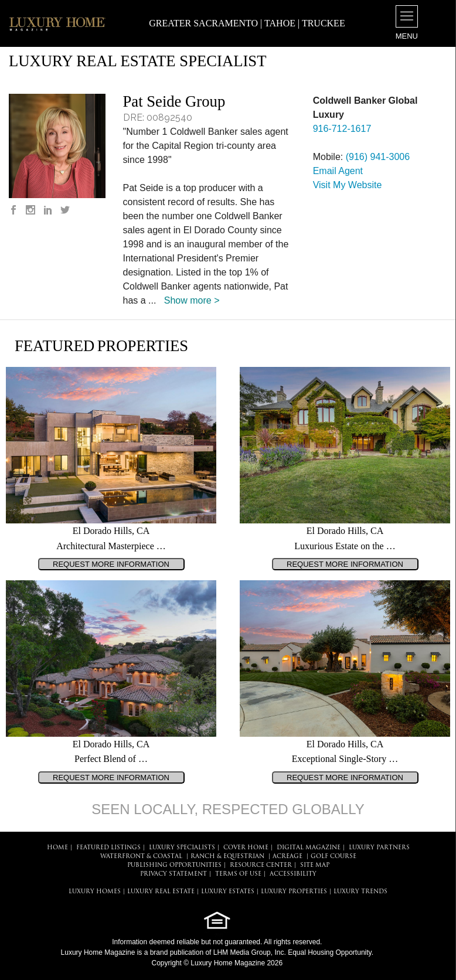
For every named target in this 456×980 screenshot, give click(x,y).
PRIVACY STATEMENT (173, 874)
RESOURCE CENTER (261, 865)
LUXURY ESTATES (228, 892)
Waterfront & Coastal (141, 857)
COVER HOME (246, 848)
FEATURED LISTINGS (108, 848)
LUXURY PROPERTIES (294, 892)
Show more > (192, 300)
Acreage (287, 857)
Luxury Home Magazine (98, 952)
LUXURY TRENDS (360, 892)
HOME (57, 848)
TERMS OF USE (238, 874)
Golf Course (334, 857)
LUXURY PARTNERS (379, 848)
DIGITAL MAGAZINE (309, 848)
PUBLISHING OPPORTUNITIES (174, 865)
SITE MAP (315, 865)
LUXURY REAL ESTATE (161, 892)
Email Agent (338, 171)
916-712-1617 (342, 129)
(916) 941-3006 (378, 157)
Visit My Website (348, 185)
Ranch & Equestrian (227, 857)
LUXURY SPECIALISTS (182, 848)
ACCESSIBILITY (293, 874)
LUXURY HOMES (95, 892)
